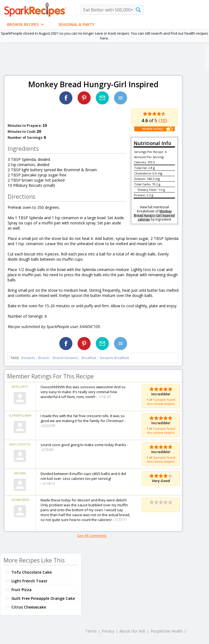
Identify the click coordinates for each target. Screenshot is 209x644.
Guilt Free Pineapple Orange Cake (43, 598)
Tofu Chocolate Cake (32, 572)
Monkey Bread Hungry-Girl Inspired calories (154, 215)
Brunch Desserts (65, 358)
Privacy (108, 631)
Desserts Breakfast (114, 358)
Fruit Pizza (21, 590)
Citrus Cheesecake (29, 607)
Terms (91, 631)
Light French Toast (29, 581)
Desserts (28, 358)
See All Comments (92, 535)
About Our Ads (132, 631)
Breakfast (89, 358)
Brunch (44, 358)
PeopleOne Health (167, 631)
